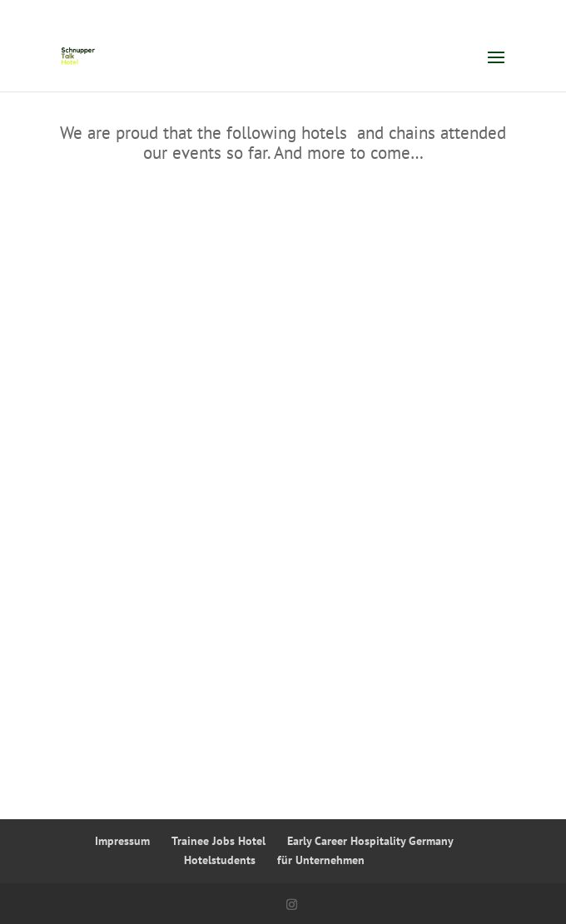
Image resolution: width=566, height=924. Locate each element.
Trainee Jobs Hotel (218, 841)
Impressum (122, 841)
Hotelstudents (220, 860)
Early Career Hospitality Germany (370, 841)
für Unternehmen (321, 860)
